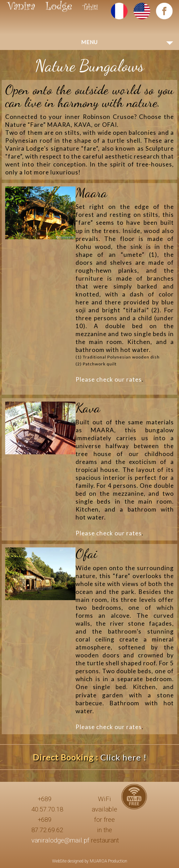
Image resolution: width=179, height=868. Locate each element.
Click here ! (123, 757)
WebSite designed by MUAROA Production (90, 861)
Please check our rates (109, 379)
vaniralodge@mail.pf (60, 840)
